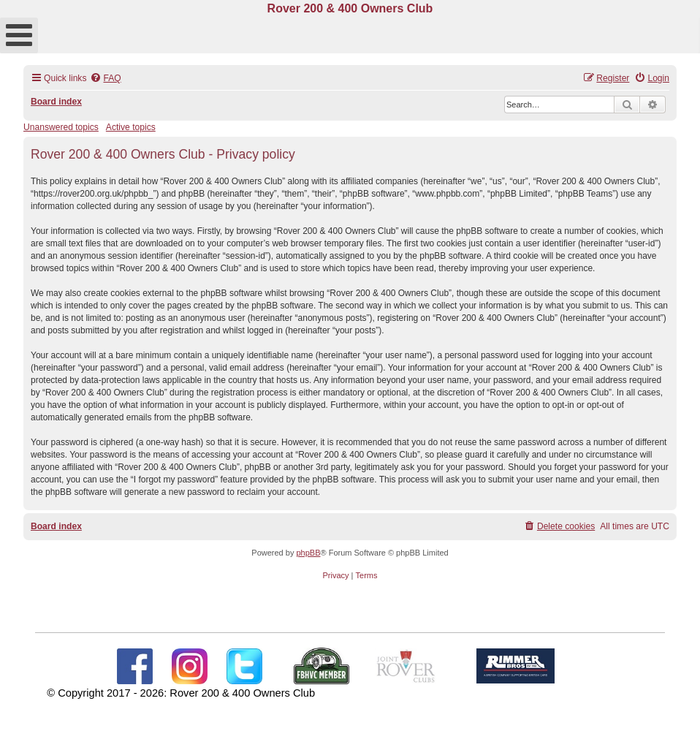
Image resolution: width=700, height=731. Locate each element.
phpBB (308, 553)
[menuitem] (105, 79)
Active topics (131, 127)
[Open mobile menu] (19, 35)
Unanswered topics (61, 127)
